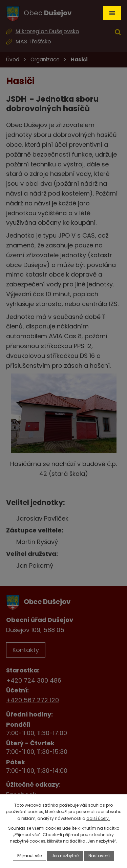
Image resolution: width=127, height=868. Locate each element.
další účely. (98, 818)
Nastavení (99, 856)
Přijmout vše (29, 856)
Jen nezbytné (65, 856)
